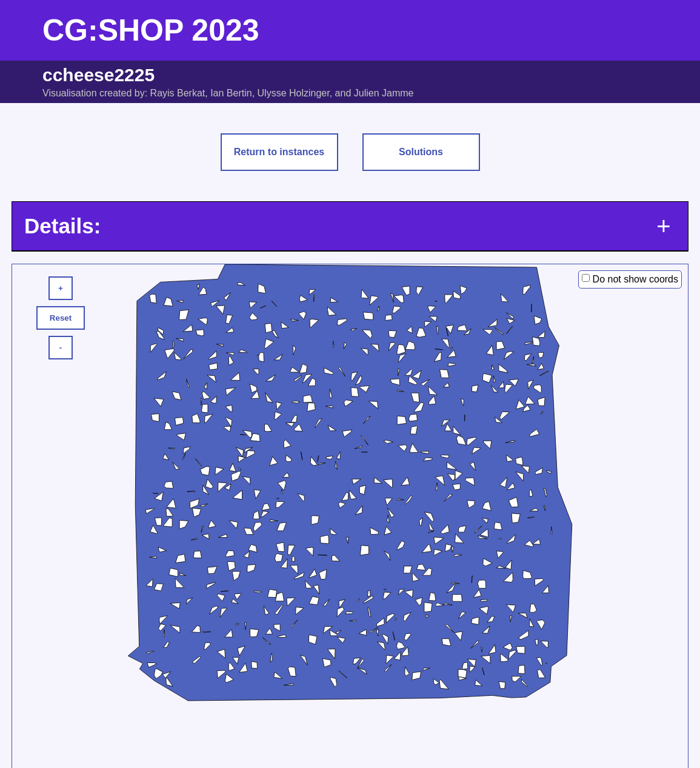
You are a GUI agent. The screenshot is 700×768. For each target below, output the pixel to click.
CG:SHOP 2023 (151, 30)
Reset (61, 318)
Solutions (421, 152)
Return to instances (279, 152)
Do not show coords (635, 279)
